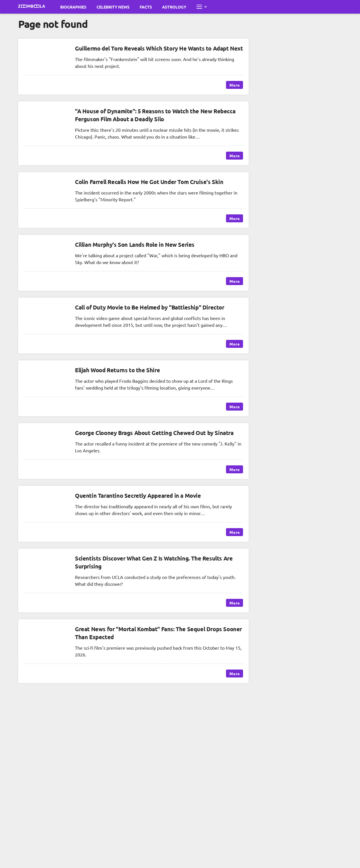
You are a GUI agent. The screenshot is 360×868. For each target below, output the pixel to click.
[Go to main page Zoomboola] (32, 7)
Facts (146, 7)
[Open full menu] (202, 7)
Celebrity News (113, 7)
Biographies (73, 7)
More (235, 85)
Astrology (174, 7)
